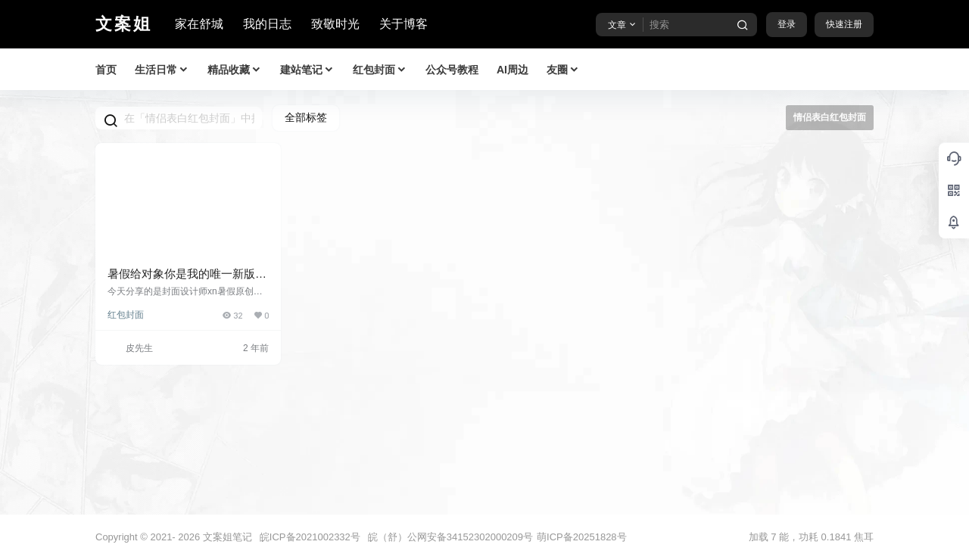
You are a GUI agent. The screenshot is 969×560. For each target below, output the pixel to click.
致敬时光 (335, 24)
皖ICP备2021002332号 (310, 537)
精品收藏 (235, 70)
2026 (189, 537)
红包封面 (380, 70)
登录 (787, 24)
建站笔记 (307, 70)
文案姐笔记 (226, 537)
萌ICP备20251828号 (582, 537)
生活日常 (162, 70)
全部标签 (306, 117)
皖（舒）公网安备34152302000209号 (450, 537)
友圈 (563, 70)
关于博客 (403, 24)
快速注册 (844, 24)
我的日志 (267, 24)
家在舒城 (199, 24)
